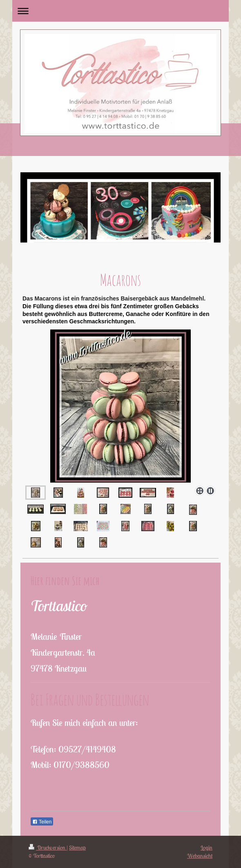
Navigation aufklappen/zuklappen (120, 11)
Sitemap (77, 848)
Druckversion (48, 848)
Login (206, 848)
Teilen (42, 822)
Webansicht (200, 856)
